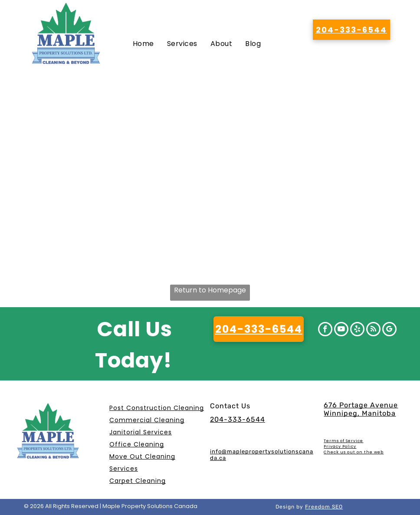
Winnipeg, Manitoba (360, 413)
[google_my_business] (389, 330)
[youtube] (341, 330)
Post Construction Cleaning (157, 408)
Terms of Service (343, 441)
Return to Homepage (210, 290)
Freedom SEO (324, 507)
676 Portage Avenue (361, 405)
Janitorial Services (141, 432)
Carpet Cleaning (138, 481)
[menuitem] (143, 44)
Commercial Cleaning (147, 420)
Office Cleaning (137, 444)
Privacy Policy (340, 446)
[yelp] (357, 330)
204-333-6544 (238, 419)
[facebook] (325, 330)
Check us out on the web (354, 452)
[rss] (373, 330)
